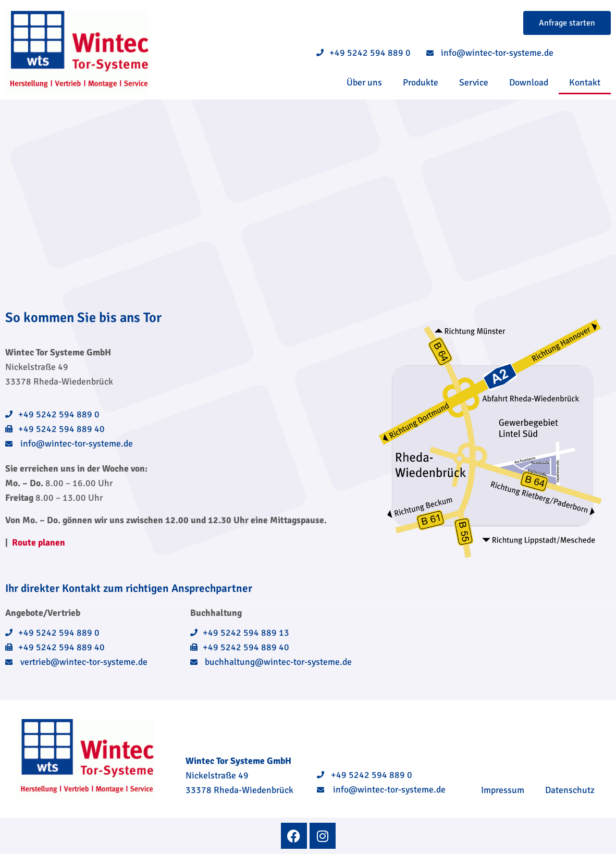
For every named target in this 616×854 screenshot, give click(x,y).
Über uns (364, 82)
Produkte (421, 82)
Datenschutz (570, 790)
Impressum (503, 790)
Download (529, 82)
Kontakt (585, 82)
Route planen (39, 542)
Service (474, 82)
